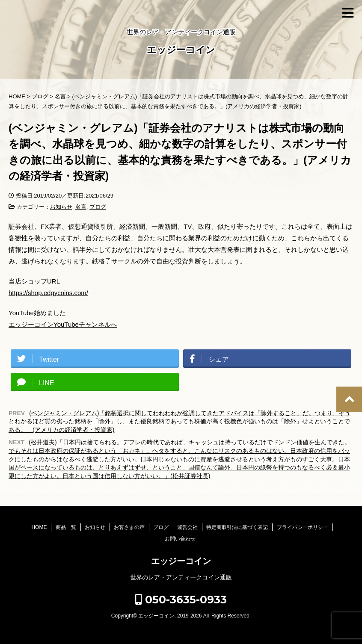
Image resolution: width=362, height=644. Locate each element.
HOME (39, 527)
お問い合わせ (180, 539)
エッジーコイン (181, 51)
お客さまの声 (129, 527)
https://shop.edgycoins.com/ (48, 293)
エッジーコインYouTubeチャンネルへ (63, 324)
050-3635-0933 (181, 600)
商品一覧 (66, 527)
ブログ (98, 207)
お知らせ (61, 207)
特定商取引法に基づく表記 (237, 527)
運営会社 (187, 527)
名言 (81, 207)
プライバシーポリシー (303, 527)
